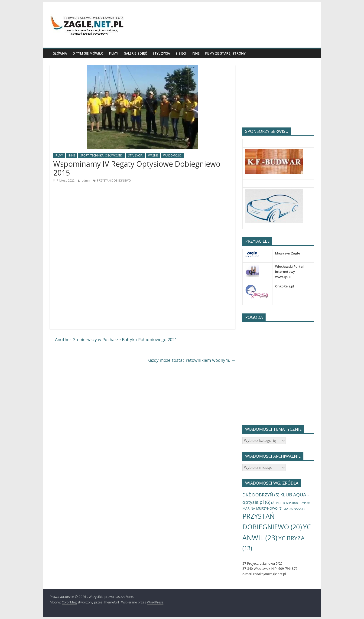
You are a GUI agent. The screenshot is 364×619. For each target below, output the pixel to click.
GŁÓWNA (60, 53)
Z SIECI (181, 53)
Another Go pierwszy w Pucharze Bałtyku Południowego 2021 (113, 339)
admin (86, 181)
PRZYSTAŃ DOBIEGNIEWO (114, 181)
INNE (196, 53)
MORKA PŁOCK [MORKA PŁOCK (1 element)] (294, 509)
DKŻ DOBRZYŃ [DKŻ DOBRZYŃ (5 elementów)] (261, 495)
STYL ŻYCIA (161, 53)
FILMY (114, 53)
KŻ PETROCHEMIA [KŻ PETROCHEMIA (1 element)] (298, 503)
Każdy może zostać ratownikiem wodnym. (191, 360)
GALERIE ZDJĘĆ (135, 53)
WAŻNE (153, 155)
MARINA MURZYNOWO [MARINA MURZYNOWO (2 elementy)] (262, 508)
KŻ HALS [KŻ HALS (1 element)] (278, 503)
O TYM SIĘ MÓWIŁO (88, 53)
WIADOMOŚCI (172, 155)
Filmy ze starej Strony (225, 53)
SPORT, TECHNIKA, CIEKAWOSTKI (101, 155)
